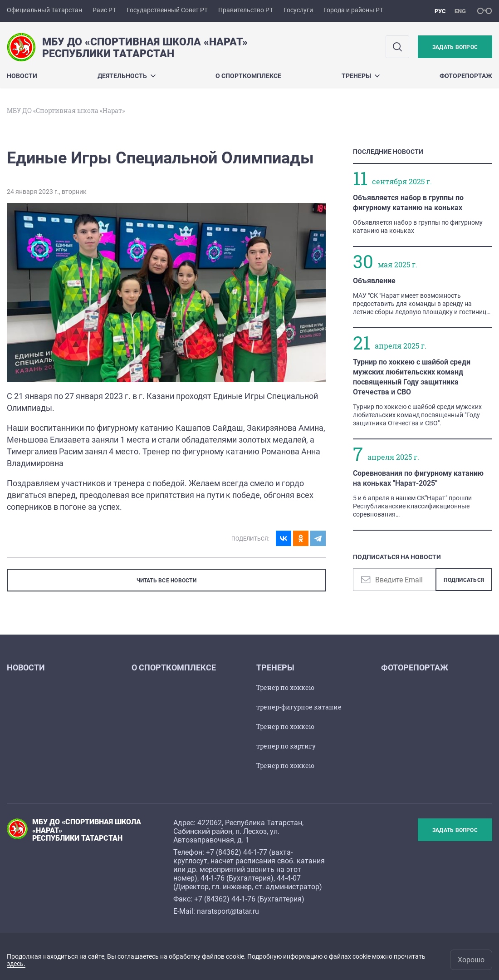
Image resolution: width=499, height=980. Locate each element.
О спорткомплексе (248, 76)
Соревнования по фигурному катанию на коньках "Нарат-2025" (418, 478)
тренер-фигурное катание (299, 707)
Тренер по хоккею (285, 687)
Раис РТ (104, 10)
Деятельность (127, 76)
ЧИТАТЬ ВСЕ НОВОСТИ (166, 581)
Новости (22, 76)
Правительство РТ (246, 10)
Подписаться (464, 580)
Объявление (374, 281)
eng (460, 11)
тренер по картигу (286, 746)
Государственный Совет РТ (167, 10)
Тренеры (361, 76)
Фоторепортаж (466, 76)
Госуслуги (298, 10)
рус (440, 11)
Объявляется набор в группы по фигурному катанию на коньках (408, 203)
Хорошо (471, 960)
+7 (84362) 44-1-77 (237, 852)
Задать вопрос (455, 47)
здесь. (16, 964)
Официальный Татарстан (44, 10)
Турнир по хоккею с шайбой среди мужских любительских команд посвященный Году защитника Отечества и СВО (412, 377)
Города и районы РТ (353, 10)
